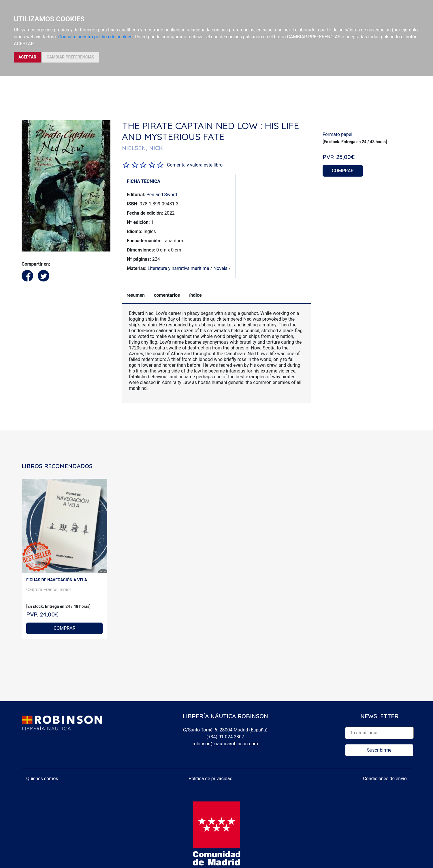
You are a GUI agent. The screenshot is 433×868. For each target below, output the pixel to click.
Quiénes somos (42, 779)
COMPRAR (343, 171)
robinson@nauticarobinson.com (225, 744)
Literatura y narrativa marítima (178, 268)
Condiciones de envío (385, 779)
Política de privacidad (210, 779)
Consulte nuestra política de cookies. (96, 37)
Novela (220, 268)
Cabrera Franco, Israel (48, 590)
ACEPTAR (27, 57)
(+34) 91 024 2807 (225, 737)
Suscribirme (379, 750)
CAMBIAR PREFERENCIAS (70, 57)
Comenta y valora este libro (195, 165)
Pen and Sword (162, 195)
